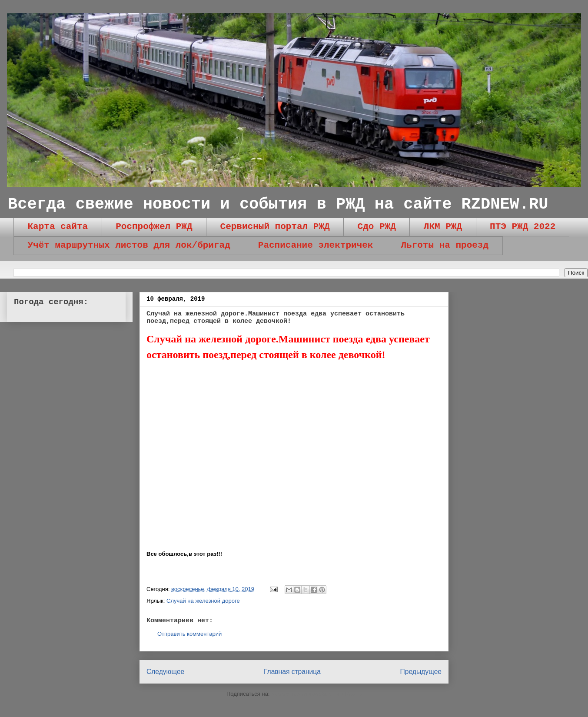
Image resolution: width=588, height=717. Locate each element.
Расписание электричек (316, 245)
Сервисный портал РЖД (275, 227)
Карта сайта (58, 227)
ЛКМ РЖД (443, 227)
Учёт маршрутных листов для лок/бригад (129, 245)
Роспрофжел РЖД (154, 227)
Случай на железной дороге (203, 601)
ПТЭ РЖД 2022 (523, 227)
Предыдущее (421, 672)
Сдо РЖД (377, 227)
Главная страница (292, 672)
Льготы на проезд (445, 245)
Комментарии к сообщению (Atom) (316, 694)
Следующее (165, 672)
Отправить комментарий (189, 634)
